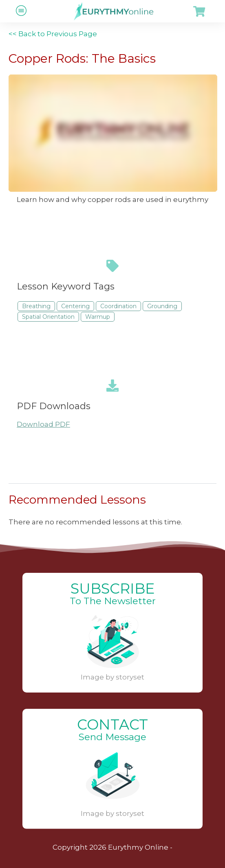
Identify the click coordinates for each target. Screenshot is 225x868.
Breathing (36, 306)
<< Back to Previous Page (53, 34)
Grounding (162, 306)
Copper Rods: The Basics (82, 58)
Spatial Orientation (48, 317)
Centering (75, 306)
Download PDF (43, 424)
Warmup (98, 317)
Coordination (118, 306)
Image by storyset (112, 677)
